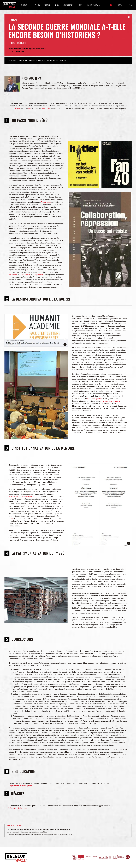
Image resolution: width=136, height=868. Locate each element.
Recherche (111, 5)
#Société (56, 61)
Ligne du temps (68, 5)
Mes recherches (92, 5)
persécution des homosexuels (21, 496)
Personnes (48, 5)
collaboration (25, 275)
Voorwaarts (46, 202)
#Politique (40, 61)
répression (39, 275)
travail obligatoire (94, 399)
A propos (119, 5)
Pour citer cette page (17, 51)
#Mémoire (32, 61)
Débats (80, 5)
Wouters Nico (18, 49)
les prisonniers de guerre (110, 401)
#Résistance (48, 61)
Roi (30, 108)
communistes (14, 108)
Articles (37, 5)
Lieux (57, 5)
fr (130, 5)
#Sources (63, 61)
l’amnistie (46, 108)
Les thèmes (24, 5)
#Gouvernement (23, 61)
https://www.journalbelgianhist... (22, 786)
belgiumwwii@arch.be (18, 808)
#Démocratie (13, 61)
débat (11, 518)
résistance (13, 275)
